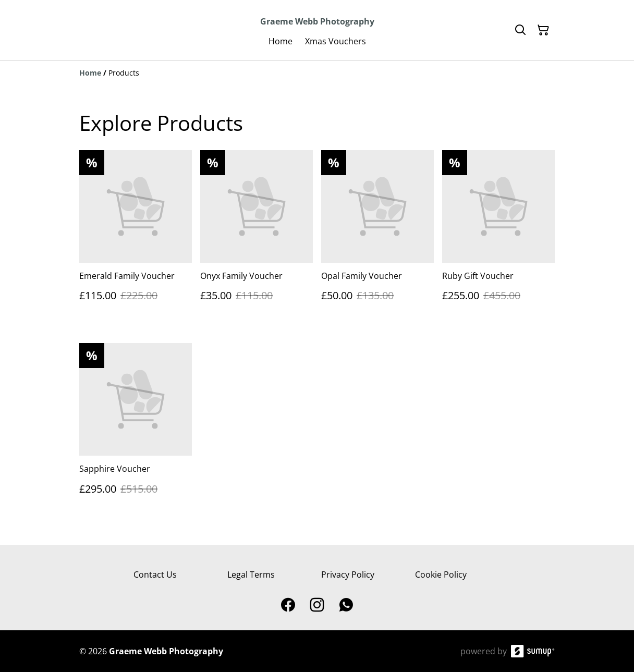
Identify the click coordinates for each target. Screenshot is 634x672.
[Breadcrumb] (317, 73)
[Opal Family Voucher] (377, 236)
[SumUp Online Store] (533, 651)
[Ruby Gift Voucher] (498, 236)
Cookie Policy (441, 575)
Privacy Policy (348, 575)
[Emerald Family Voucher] (136, 236)
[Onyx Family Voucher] (257, 236)
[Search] (520, 30)
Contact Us (155, 575)
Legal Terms (251, 575)
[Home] (90, 73)
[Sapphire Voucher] (136, 429)
